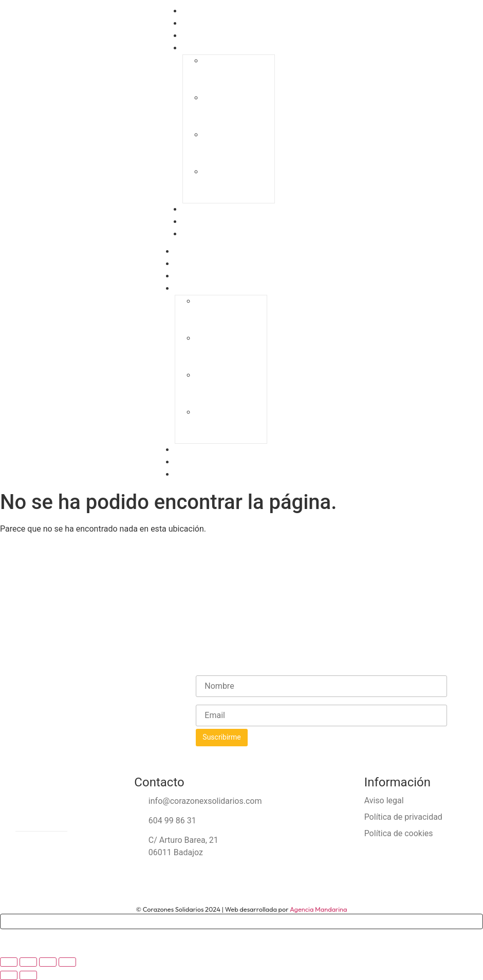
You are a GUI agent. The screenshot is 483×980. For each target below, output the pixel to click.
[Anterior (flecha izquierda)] (9, 975)
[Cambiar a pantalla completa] (28, 962)
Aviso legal (384, 800)
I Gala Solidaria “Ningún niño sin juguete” (235, 73)
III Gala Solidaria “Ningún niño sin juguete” (237, 147)
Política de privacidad (403, 817)
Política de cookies (399, 833)
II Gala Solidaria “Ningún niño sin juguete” (236, 110)
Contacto (200, 234)
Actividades (201, 462)
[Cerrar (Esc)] (67, 962)
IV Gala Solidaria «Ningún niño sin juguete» (237, 184)
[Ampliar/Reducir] (9, 962)
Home (191, 252)
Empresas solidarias (216, 450)
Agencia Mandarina (319, 909)
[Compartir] (48, 962)
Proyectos (198, 276)
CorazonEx (199, 264)
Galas (194, 48)
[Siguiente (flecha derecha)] (28, 975)
